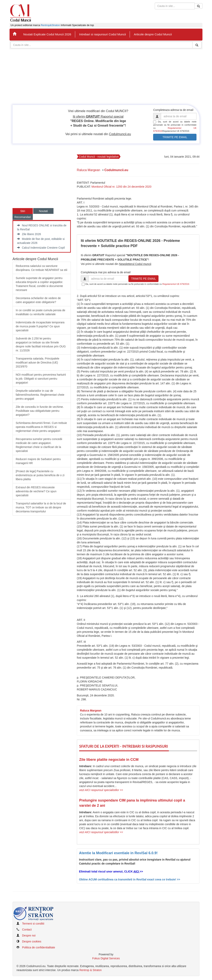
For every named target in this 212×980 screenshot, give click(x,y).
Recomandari (23, 217)
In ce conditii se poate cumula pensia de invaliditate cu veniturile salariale (40, 312)
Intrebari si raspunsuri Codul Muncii (103, 34)
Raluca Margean (88, 170)
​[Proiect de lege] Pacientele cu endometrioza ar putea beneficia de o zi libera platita (40, 475)
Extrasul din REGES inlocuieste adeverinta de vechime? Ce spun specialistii (36, 491)
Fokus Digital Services (106, 958)
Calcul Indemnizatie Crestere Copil (41, 248)
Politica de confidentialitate (39, 947)
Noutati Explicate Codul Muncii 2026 (47, 34)
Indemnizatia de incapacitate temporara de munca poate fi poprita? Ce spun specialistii (40, 326)
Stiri (23, 211)
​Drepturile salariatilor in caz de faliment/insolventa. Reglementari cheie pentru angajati (40, 395)
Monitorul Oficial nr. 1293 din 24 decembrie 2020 (121, 187)
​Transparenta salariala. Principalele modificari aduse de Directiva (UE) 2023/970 (37, 363)
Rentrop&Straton (50, 25)
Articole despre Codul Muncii (153, 34)
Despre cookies (32, 941)
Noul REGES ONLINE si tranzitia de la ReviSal (42, 227)
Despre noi (29, 935)
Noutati (43, 211)
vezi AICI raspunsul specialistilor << (101, 790)
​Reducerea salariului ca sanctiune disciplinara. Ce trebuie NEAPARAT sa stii (41, 268)
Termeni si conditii (33, 924)
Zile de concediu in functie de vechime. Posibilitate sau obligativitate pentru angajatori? (40, 411)
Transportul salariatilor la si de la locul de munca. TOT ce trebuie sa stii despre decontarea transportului (41, 507)
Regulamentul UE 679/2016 (176, 284)
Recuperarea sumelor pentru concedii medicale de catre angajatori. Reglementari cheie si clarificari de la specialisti (39, 445)
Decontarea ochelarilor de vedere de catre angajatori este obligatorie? (38, 300)
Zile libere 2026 (29, 234)
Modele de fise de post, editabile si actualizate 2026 (41, 241)
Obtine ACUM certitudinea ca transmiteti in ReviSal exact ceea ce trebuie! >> (129, 879)
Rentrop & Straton (90, 970)
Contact (27, 930)
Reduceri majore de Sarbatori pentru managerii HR (38, 461)
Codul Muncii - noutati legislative (99, 157)
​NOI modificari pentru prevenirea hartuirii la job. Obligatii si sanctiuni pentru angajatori (41, 379)
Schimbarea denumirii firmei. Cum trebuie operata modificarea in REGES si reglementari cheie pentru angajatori (41, 427)
